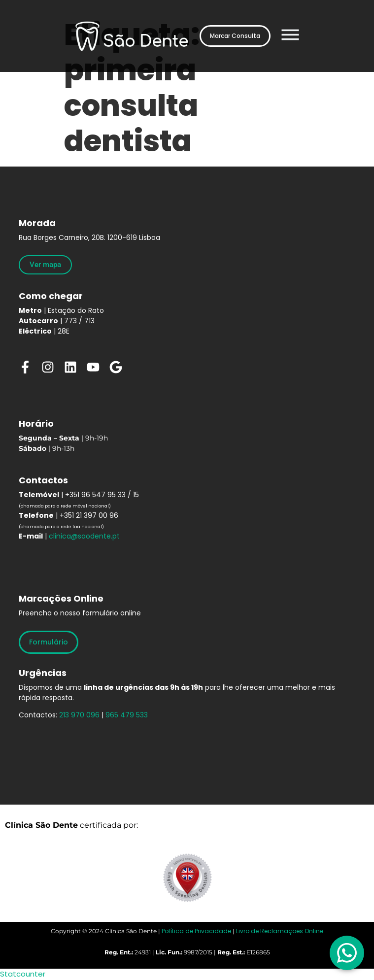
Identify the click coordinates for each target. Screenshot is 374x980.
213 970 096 (79, 715)
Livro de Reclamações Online (280, 931)
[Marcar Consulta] (235, 36)
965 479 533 (127, 715)
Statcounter (23, 974)
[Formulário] (49, 642)
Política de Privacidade (196, 931)
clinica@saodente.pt (84, 536)
